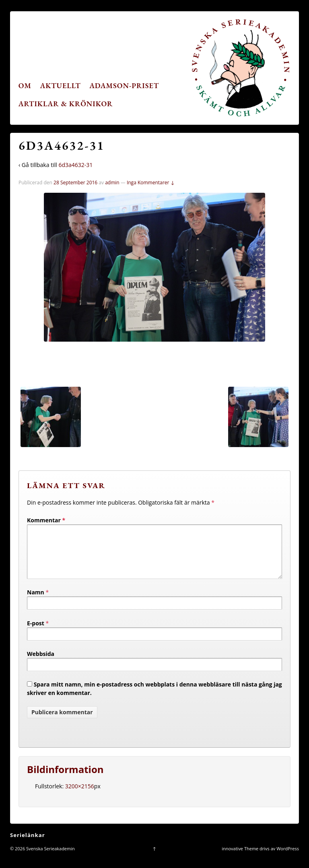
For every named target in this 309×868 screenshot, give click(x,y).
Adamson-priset (124, 86)
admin (112, 182)
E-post (36, 633)
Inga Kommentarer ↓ (151, 182)
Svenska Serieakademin (50, 858)
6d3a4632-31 (75, 165)
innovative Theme (240, 858)
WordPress (288, 858)
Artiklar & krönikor (66, 104)
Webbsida (41, 663)
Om (25, 86)
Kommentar (46, 520)
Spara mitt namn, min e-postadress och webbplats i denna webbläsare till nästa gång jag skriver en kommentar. (154, 698)
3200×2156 (80, 796)
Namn (36, 602)
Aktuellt (61, 86)
